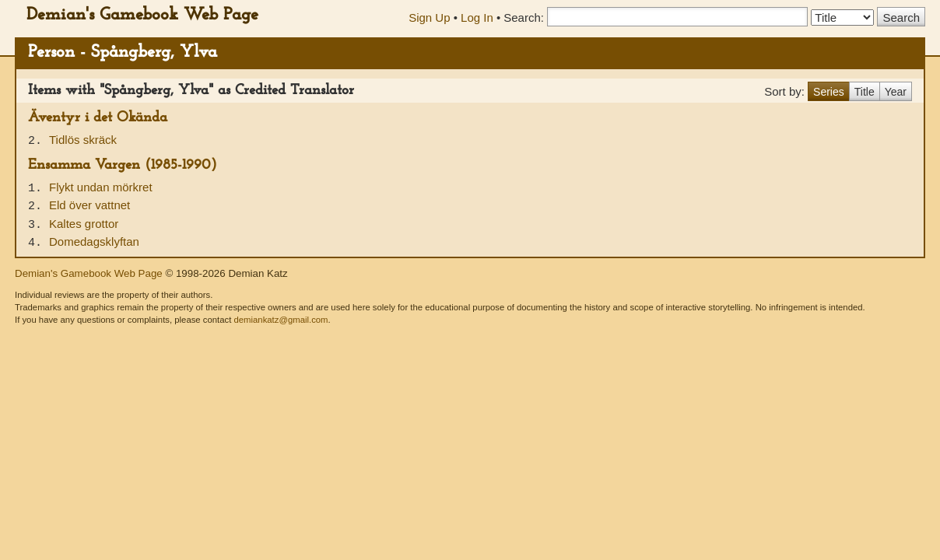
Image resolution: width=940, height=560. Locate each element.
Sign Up (429, 17)
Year (896, 92)
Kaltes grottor (84, 224)
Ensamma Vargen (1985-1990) (123, 165)
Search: (524, 17)
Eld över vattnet (89, 205)
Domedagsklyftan (94, 241)
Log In (477, 17)
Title (865, 92)
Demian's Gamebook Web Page (142, 15)
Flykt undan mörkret (101, 187)
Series (829, 92)
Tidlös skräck (83, 140)
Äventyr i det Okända (98, 118)
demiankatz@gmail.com (281, 320)
